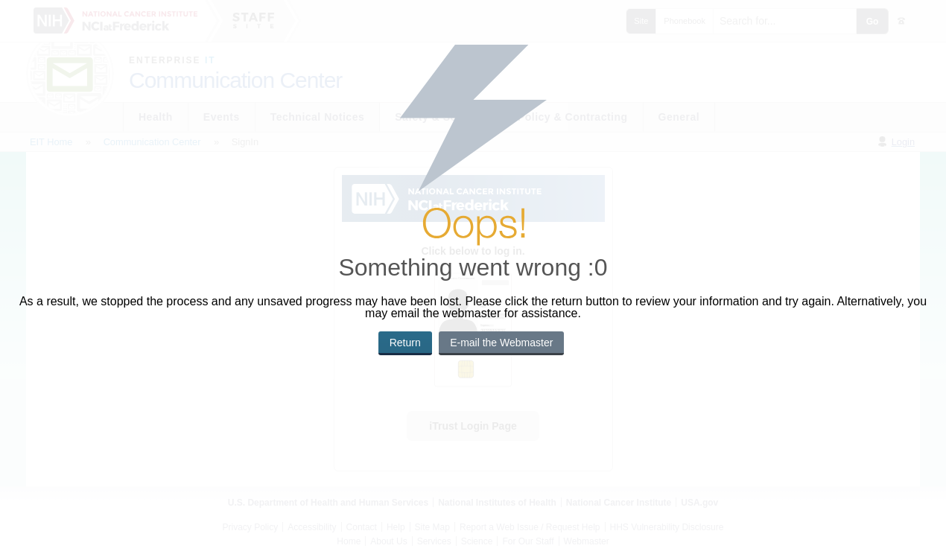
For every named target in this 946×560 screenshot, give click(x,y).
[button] (405, 343)
